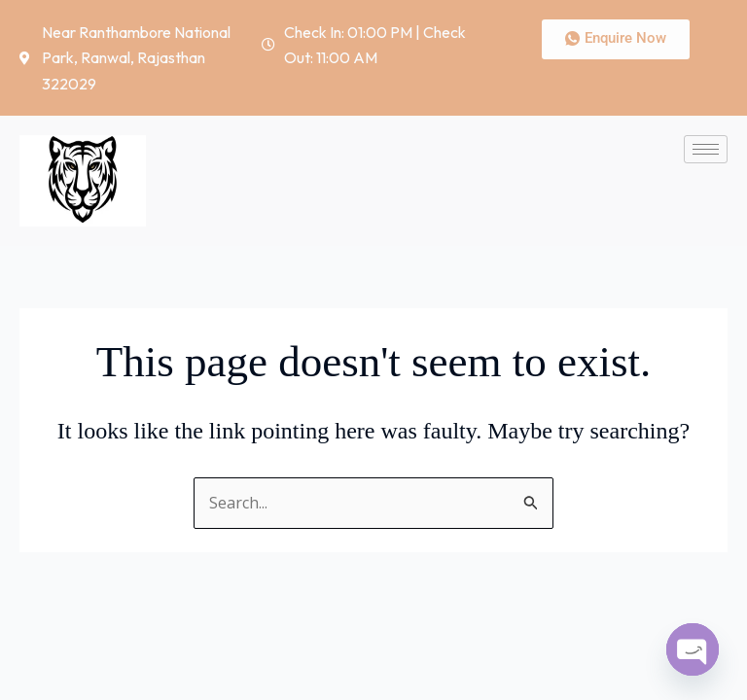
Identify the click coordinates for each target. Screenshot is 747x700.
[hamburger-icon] (706, 149)
